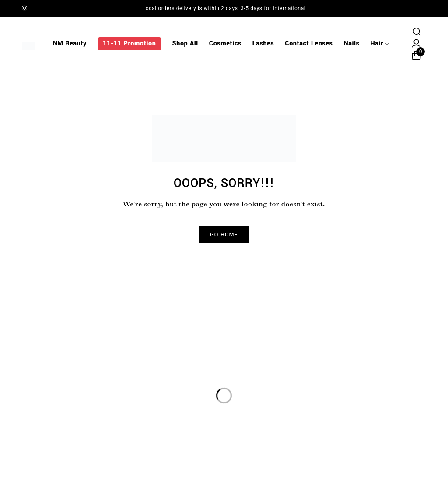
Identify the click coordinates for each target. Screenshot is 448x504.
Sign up (415, 390)
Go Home (224, 235)
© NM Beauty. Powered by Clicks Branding (224, 486)
